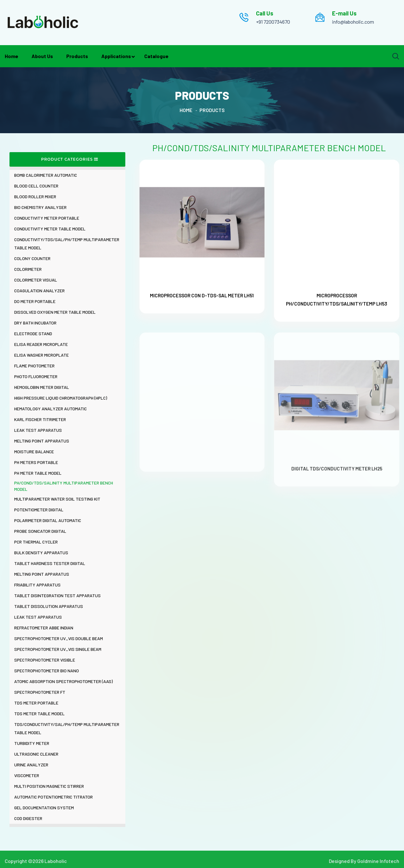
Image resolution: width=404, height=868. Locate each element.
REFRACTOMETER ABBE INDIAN (44, 628)
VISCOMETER (27, 775)
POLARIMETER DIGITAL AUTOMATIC (48, 520)
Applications (116, 56)
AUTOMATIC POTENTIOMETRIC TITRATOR (53, 797)
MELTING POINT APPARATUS (42, 441)
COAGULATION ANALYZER (39, 291)
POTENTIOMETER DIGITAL (39, 510)
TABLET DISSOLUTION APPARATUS (49, 606)
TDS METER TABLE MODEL (39, 713)
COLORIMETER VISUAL (36, 280)
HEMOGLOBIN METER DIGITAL (42, 387)
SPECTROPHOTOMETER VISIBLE (45, 660)
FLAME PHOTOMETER (34, 366)
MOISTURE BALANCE (34, 452)
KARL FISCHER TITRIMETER (40, 419)
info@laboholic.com (353, 22)
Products (77, 56)
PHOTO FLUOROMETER (36, 376)
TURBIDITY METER (32, 743)
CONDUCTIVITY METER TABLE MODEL (50, 229)
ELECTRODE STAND (33, 333)
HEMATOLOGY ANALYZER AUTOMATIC (50, 409)
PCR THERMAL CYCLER (36, 542)
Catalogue (156, 56)
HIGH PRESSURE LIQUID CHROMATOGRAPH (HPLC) (61, 398)
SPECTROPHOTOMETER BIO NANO (47, 671)
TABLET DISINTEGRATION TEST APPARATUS (57, 595)
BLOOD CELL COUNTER (36, 186)
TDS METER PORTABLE (36, 703)
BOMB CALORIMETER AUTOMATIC (46, 175)
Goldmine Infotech (378, 861)
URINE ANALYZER (31, 765)
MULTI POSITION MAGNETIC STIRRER (49, 786)
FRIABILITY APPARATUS (37, 585)
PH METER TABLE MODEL (38, 473)
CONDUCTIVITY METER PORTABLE (47, 218)
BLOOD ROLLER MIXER (35, 196)
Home (12, 56)
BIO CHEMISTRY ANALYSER (40, 207)
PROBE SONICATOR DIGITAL (40, 531)
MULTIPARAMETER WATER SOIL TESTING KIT (57, 499)
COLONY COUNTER (32, 258)
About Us (42, 56)
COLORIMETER (28, 269)
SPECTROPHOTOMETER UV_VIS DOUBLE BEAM (59, 638)
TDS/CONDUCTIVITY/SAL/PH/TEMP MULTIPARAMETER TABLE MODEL (67, 728)
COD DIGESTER (28, 818)
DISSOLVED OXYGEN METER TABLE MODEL (55, 312)
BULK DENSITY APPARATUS (41, 553)
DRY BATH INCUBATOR (35, 323)
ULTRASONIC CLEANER (36, 754)
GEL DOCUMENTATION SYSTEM (44, 808)
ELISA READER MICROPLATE (41, 344)
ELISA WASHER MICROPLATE (42, 355)
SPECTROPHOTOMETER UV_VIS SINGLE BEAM (58, 649)
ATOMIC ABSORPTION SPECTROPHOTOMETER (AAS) (63, 681)
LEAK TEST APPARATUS (38, 430)
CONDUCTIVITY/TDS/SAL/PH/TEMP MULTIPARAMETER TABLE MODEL (67, 244)
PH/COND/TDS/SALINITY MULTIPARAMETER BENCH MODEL (64, 486)
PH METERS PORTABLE (36, 462)
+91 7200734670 (273, 22)
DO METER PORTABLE (35, 301)
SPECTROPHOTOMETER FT (40, 692)
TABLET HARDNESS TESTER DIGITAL (50, 563)
